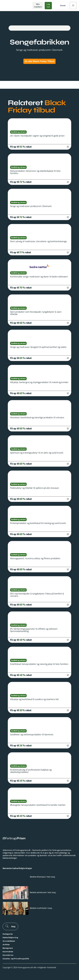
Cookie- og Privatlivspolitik (16, 959)
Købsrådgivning (10, 938)
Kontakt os (8, 955)
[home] (16, 6)
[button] (60, 6)
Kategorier (8, 934)
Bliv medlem (38, 6)
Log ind (48, 6)
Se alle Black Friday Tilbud (39, 61)
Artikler (6, 945)
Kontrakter (8, 952)
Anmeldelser (9, 941)
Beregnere (8, 948)
